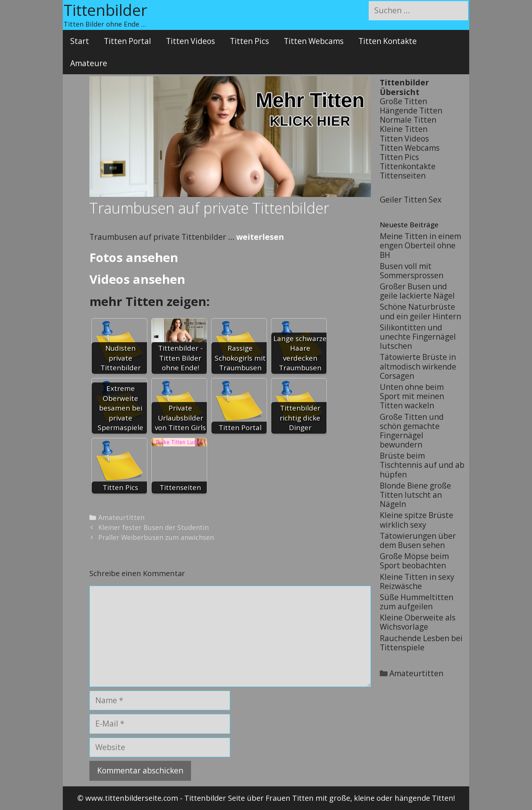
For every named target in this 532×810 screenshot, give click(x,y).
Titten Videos (190, 41)
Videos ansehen (137, 279)
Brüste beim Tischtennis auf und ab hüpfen (422, 465)
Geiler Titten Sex (411, 200)
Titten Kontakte (388, 41)
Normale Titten (408, 120)
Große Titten (403, 101)
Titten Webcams (314, 41)
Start (80, 41)
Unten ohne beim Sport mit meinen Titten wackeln (412, 396)
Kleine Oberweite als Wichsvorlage (418, 622)
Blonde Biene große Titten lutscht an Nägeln (415, 495)
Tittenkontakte (408, 166)
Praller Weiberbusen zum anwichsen (156, 537)
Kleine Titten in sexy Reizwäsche (417, 581)
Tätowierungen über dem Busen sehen (418, 540)
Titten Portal (127, 41)
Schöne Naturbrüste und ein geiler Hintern (420, 311)
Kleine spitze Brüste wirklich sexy (417, 520)
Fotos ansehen (134, 257)
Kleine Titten (404, 129)
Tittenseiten (403, 176)
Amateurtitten (121, 517)
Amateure (89, 63)
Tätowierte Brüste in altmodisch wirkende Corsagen (418, 366)
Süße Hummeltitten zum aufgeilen (417, 602)
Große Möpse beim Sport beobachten (414, 561)
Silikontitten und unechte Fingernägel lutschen (418, 337)
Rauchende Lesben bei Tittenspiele (421, 643)
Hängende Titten (411, 110)
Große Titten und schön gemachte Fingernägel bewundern (412, 431)
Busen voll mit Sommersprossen (412, 271)
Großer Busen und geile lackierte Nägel (417, 291)
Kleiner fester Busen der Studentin (154, 527)
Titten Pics (249, 41)
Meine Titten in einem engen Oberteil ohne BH (420, 245)
